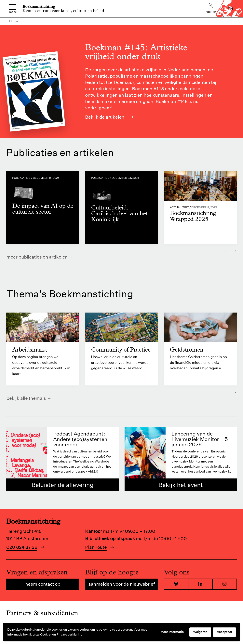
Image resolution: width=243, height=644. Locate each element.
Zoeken (211, 8)
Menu (13, 9)
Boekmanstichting (39, 7)
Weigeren (200, 632)
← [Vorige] (226, 250)
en (230, 9)
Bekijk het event (181, 485)
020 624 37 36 (22, 547)
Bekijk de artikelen (109, 117)
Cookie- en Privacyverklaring (61, 634)
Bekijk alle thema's (26, 398)
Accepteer (224, 632)
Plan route (96, 547)
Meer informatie (172, 632)
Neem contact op (43, 584)
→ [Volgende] (235, 250)
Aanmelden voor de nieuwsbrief (121, 584)
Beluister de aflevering (62, 485)
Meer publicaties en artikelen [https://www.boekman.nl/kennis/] (37, 257)
